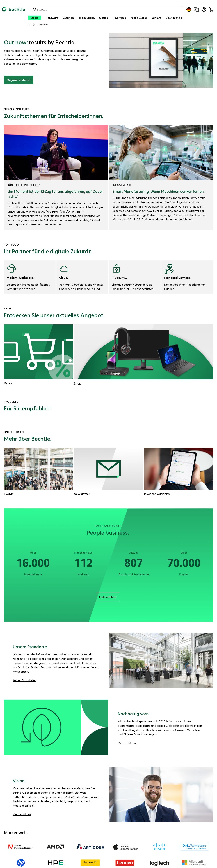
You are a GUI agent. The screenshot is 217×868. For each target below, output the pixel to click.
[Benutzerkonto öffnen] (204, 10)
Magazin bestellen (19, 80)
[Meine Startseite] (29, 24)
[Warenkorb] (211, 10)
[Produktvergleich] (196, 10)
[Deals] (35, 18)
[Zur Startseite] (13, 18)
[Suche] (109, 10)
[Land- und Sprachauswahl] (189, 10)
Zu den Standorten (25, 681)
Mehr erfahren (108, 597)
